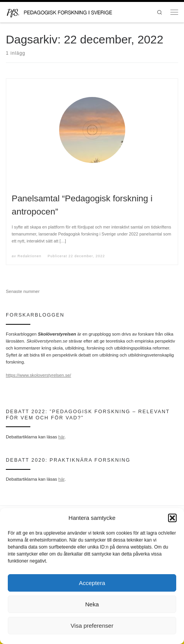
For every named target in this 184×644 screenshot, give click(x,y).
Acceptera (92, 583)
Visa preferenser (92, 626)
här (61, 437)
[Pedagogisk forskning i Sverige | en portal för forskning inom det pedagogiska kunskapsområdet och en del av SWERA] (65, 12)
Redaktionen (29, 256)
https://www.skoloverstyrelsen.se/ (39, 375)
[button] (172, 518)
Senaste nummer (23, 291)
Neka (92, 604)
